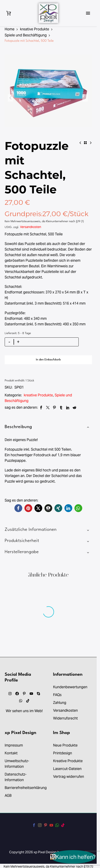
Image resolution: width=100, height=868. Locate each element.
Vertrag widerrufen (69, 777)
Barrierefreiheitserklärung (26, 788)
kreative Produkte (35, 29)
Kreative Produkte (68, 761)
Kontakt (11, 753)
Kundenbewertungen (70, 687)
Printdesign (63, 753)
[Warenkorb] (9, 13)
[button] (18, 508)
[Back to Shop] (85, 143)
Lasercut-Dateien (67, 769)
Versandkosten (31, 227)
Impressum (14, 745)
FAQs (57, 695)
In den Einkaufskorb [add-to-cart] (48, 360)
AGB (8, 796)
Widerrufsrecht (65, 718)
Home (10, 29)
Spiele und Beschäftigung (26, 35)
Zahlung (60, 703)
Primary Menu (88, 13)
